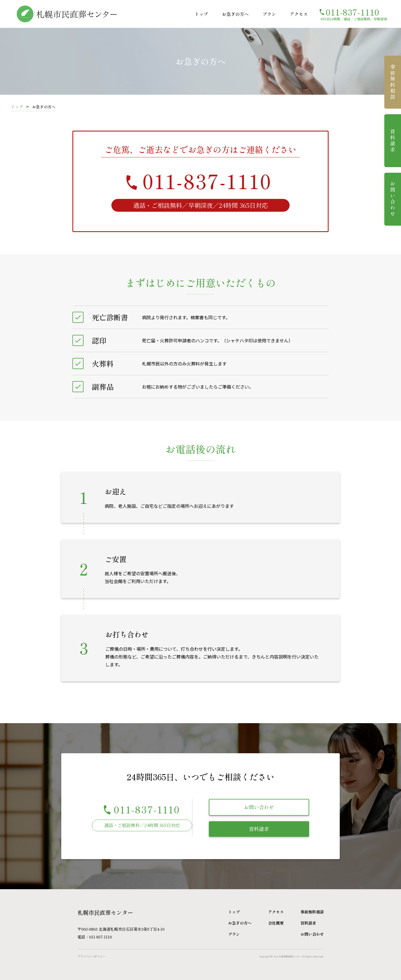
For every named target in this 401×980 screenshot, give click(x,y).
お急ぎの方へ (235, 14)
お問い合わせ (259, 807)
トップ (201, 14)
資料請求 (259, 829)
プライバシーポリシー (91, 956)
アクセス (299, 14)
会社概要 (276, 923)
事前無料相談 (393, 82)
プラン (269, 14)
